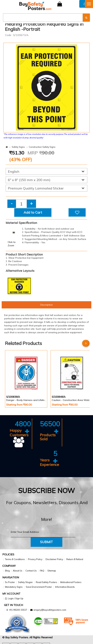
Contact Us (31, 571)
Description (47, 305)
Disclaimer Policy (54, 559)
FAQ (42, 571)
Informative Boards (65, 587)
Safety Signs (18, 147)
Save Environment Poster (39, 587)
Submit (46, 542)
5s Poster (10, 582)
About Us (18, 571)
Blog (7, 571)
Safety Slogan (25, 582)
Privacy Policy (35, 559)
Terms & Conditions (15, 559)
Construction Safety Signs (42, 147)
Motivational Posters (71, 582)
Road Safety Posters (46, 582)
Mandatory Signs (14, 587)
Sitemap (52, 571)
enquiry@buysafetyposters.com (50, 610)
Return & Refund (75, 559)
